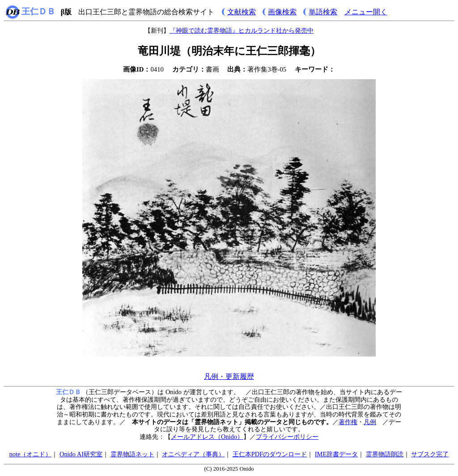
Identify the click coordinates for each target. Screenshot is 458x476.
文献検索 (242, 12)
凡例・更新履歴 (229, 376)
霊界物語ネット (132, 454)
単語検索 (323, 12)
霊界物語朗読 (385, 454)
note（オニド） (31, 454)
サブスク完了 (430, 454)
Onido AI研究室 (81, 454)
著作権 (348, 422)
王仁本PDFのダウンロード (270, 454)
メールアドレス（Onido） (207, 437)
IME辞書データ (336, 454)
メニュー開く (366, 12)
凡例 (370, 422)
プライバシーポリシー (287, 437)
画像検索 (282, 12)
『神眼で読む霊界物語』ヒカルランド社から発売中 (242, 30)
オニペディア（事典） (193, 454)
